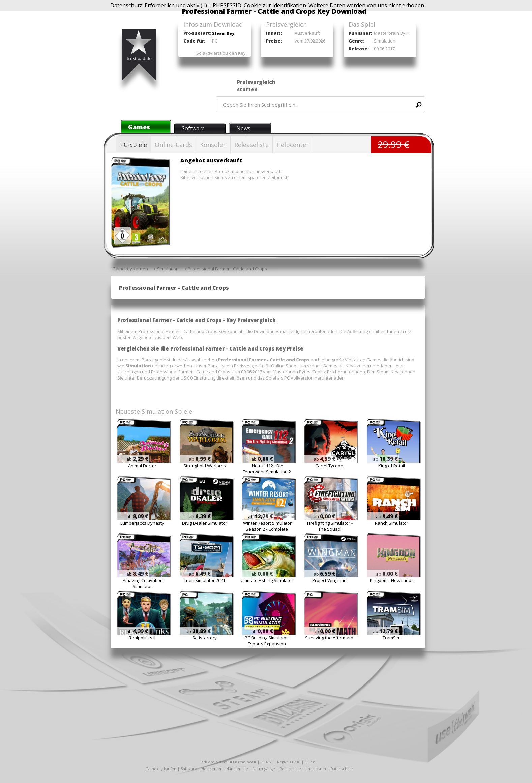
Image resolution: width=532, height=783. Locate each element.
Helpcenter (293, 145)
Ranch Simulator (392, 523)
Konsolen (213, 145)
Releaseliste (252, 145)
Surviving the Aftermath (329, 638)
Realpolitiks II (142, 638)
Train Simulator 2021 (204, 580)
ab (137, 459)
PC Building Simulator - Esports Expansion (268, 641)
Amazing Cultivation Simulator (143, 583)
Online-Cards (173, 145)
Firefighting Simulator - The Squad (330, 526)
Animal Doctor (142, 466)
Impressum (316, 769)
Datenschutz (342, 769)
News (243, 128)
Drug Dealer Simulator (205, 523)
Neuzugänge (264, 769)
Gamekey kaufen (161, 769)
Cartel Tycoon (329, 466)
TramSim (392, 638)
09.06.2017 (384, 49)
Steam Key (223, 33)
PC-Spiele (134, 145)
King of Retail (392, 466)
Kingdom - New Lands (392, 580)
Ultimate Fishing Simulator (267, 580)
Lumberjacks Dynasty (142, 523)
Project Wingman (329, 580)
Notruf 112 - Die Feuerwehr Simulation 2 (267, 469)
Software (193, 128)
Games (139, 127)
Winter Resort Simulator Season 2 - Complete (267, 526)
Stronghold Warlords (205, 466)
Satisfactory (204, 638)
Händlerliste (237, 769)
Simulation (385, 41)
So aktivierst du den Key (221, 53)
